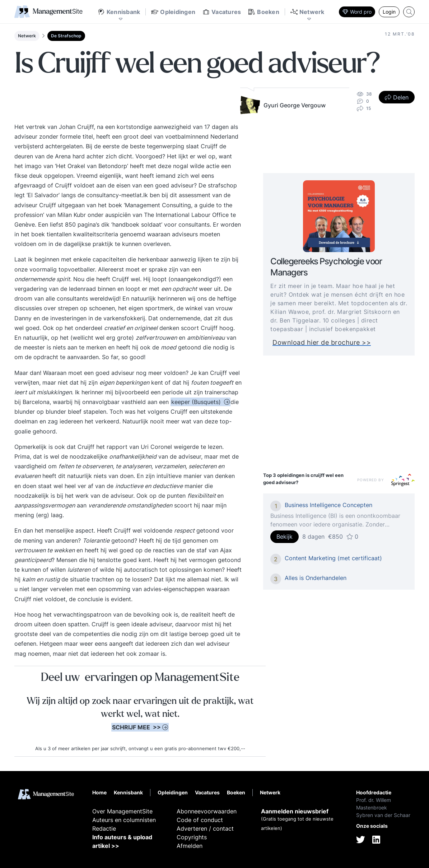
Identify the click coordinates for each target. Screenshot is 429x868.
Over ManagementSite (122, 811)
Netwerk (27, 36)
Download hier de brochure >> (322, 342)
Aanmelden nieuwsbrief (295, 811)
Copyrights (192, 837)
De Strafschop (66, 36)
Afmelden (190, 846)
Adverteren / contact (205, 828)
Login (389, 12)
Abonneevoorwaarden (207, 811)
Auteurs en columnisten (124, 820)
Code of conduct (200, 820)
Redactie (104, 828)
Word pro (357, 12)
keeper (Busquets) (197, 402)
